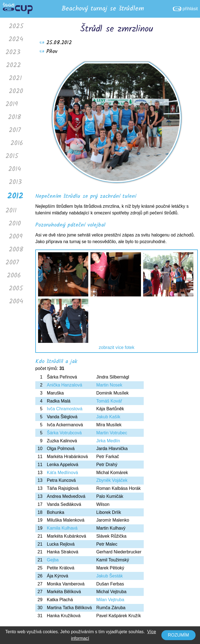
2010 (15, 224)
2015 (12, 156)
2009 (16, 237)
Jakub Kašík (108, 417)
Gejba (53, 560)
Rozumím (178, 635)
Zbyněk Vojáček (112, 480)
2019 (12, 104)
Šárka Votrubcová (64, 433)
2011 (11, 211)
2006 (14, 276)
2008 (16, 250)
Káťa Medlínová (62, 473)
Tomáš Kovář (109, 401)
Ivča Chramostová (65, 409)
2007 (12, 263)
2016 (17, 143)
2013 (15, 182)
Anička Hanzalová (65, 385)
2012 (15, 196)
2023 (13, 52)
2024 (16, 39)
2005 (16, 289)
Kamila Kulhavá (62, 528)
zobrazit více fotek (117, 347)
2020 (16, 91)
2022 (14, 65)
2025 (16, 26)
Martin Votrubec (112, 433)
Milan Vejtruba (110, 600)
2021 (15, 78)
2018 (14, 117)
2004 (16, 302)
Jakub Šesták (110, 576)
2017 (15, 130)
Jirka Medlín (108, 441)
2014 (15, 169)
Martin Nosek (109, 385)
